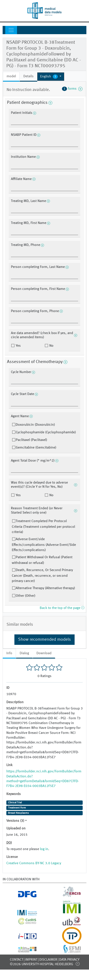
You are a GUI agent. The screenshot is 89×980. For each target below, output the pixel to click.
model (11, 76)
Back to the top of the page (62, 608)
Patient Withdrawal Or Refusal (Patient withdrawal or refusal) (42, 560)
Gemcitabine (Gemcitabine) (36, 448)
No (51, 346)
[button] (51, 77)
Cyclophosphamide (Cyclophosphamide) (46, 432)
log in (44, 849)
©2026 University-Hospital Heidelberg (41, 964)
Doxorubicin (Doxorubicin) (35, 425)
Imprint (31, 960)
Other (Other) (26, 596)
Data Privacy (69, 960)
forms (72, 89)
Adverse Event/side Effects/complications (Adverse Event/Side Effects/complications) (44, 545)
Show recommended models (44, 640)
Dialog (24, 653)
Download (44, 653)
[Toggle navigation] (11, 30)
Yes (18, 346)
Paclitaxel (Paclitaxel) (31, 440)
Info (9, 653)
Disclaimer (48, 960)
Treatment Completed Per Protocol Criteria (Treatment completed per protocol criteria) (43, 527)
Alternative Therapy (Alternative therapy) (45, 588)
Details (28, 76)
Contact (16, 960)
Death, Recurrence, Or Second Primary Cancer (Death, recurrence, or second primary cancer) (42, 576)
